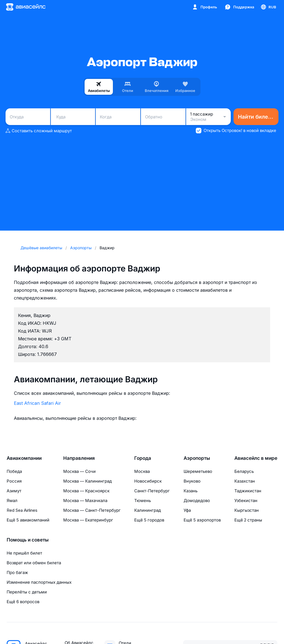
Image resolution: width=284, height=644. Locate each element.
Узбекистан (246, 501)
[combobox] (28, 117)
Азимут (14, 491)
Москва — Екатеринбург (88, 520)
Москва (142, 471)
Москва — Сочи (79, 471)
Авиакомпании (24, 458)
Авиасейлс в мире (256, 458)
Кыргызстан (247, 510)
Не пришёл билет (24, 553)
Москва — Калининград (88, 481)
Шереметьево (198, 471)
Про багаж (17, 572)
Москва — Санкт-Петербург (92, 510)
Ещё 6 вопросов (23, 602)
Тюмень (143, 501)
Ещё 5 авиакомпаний (28, 520)
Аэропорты (197, 458)
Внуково (192, 481)
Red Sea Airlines (22, 510)
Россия (14, 481)
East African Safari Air (37, 403)
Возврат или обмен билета (34, 563)
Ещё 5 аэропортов (202, 520)
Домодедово (197, 501)
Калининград (148, 510)
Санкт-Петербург (152, 491)
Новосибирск (148, 481)
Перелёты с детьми (27, 592)
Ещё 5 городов (149, 520)
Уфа (187, 510)
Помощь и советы (28, 540)
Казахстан (245, 481)
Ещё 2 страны (248, 520)
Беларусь (244, 471)
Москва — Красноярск (86, 491)
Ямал (12, 501)
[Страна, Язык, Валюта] (268, 7)
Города (143, 458)
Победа (14, 471)
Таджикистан (248, 491)
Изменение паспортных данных (39, 582)
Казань (191, 491)
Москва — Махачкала (85, 501)
